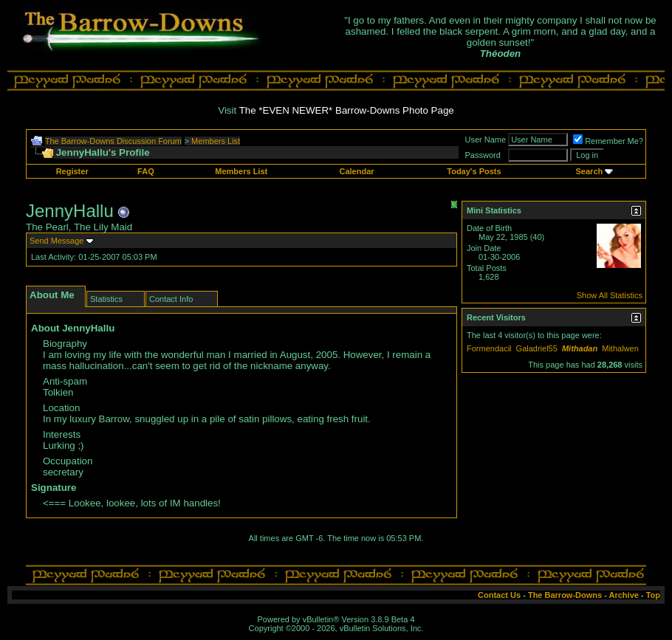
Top (653, 595)
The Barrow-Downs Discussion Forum (113, 141)
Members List (216, 141)
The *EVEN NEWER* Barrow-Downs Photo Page (347, 110)
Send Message (56, 241)
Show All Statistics (610, 295)
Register (72, 171)
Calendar (356, 171)
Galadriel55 (537, 348)
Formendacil (489, 348)
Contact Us (499, 595)
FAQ (146, 171)
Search (590, 171)
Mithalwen (620, 348)
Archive (624, 595)
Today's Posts (474, 171)
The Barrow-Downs (565, 595)
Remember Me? (608, 141)
